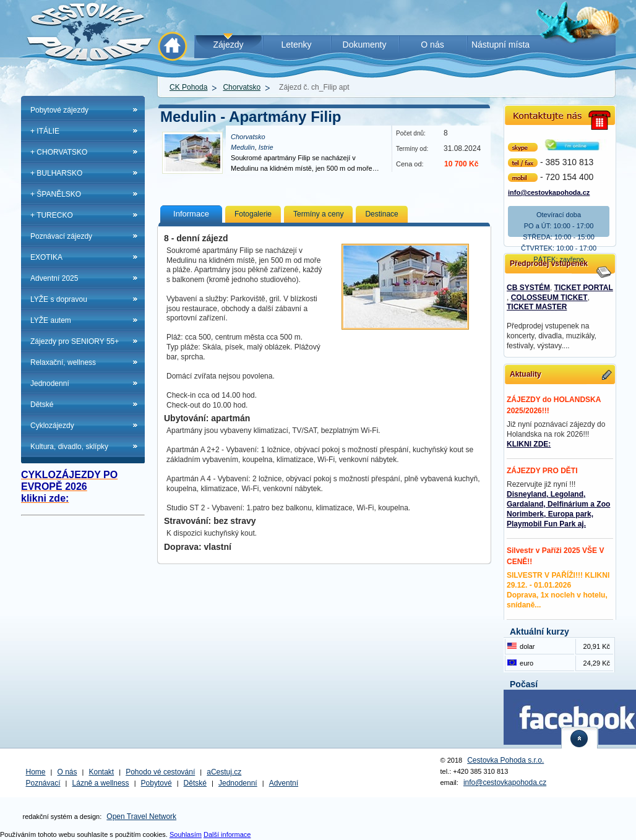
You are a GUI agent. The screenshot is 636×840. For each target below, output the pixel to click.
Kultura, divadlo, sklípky (69, 447)
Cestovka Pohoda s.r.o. (505, 760)
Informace (191, 214)
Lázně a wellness (101, 783)
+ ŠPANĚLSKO (56, 194)
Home (36, 772)
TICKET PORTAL (584, 288)
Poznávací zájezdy (61, 236)
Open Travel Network (141, 816)
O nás (67, 772)
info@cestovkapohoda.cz (549, 191)
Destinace (381, 214)
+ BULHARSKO (56, 173)
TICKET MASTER (537, 307)
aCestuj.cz (224, 772)
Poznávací (43, 783)
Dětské (42, 405)
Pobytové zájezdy (59, 110)
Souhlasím (186, 834)
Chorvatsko (242, 87)
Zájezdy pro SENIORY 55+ (75, 341)
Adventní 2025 (54, 278)
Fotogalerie (253, 214)
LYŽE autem (51, 320)
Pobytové (157, 783)
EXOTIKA (46, 257)
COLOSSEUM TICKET (549, 298)
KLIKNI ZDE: (529, 444)
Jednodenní (50, 384)
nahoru (580, 738)
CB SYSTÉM (528, 288)
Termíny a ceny (318, 214)
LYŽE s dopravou (59, 299)
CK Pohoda (188, 87)
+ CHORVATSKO (59, 152)
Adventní (284, 783)
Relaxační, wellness (63, 362)
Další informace (227, 834)
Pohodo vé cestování (160, 772)
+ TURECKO (52, 215)
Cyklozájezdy (52, 426)
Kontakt (102, 772)
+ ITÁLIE (45, 131)
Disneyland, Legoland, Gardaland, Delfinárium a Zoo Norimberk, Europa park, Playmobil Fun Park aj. (558, 509)
